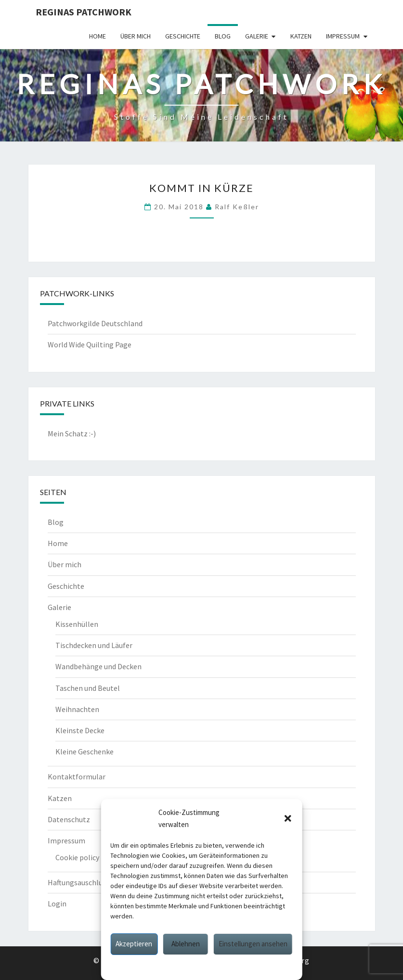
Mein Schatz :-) (72, 433)
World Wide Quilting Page (90, 344)
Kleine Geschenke (84, 751)
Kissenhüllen (77, 624)
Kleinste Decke (80, 730)
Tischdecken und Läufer (94, 645)
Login (57, 904)
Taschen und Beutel (88, 688)
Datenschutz (205, 967)
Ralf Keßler (237, 207)
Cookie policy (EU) (85, 857)
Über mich (136, 36)
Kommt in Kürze (201, 188)
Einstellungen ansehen (253, 944)
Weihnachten (77, 709)
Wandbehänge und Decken (98, 666)
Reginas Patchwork (84, 12)
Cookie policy (162, 967)
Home (97, 36)
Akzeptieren (134, 944)
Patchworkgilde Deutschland (95, 323)
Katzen (301, 36)
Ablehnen (186, 944)
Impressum (244, 967)
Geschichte (183, 36)
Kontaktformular (77, 776)
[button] (288, 818)
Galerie (257, 36)
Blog (223, 36)
